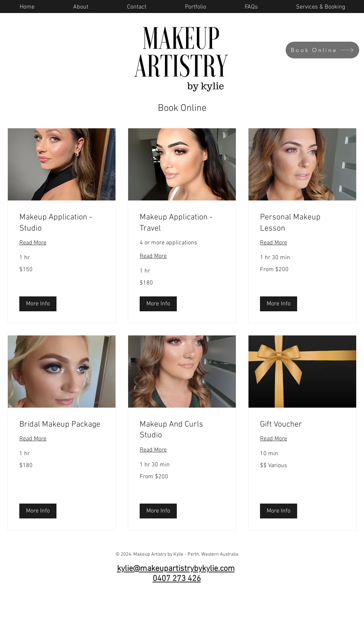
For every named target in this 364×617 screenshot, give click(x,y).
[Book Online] (322, 50)
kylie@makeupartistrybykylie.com (176, 569)
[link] (62, 223)
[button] (38, 304)
